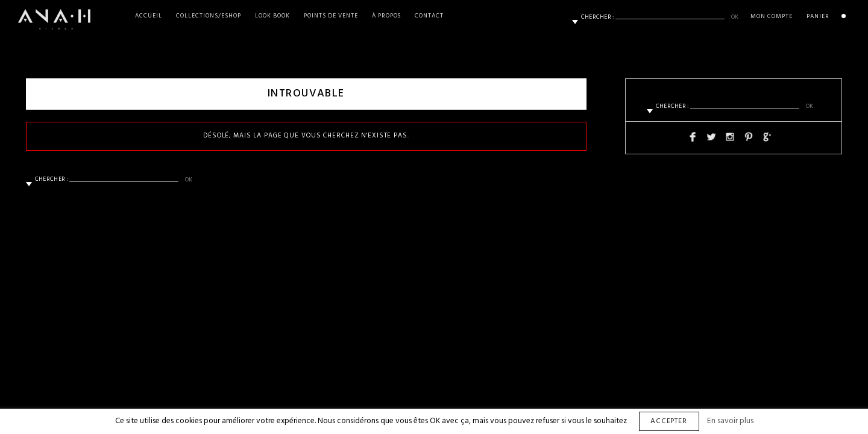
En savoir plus (730, 421)
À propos (387, 16)
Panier (818, 16)
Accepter (669, 421)
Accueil (149, 16)
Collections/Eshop (209, 16)
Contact (429, 16)
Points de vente (331, 16)
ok (735, 17)
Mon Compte (772, 16)
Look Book (272, 16)
